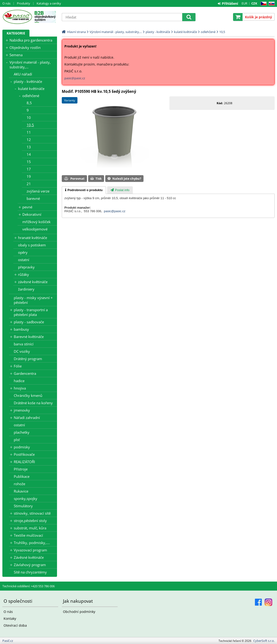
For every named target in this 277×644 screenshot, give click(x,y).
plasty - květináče (28, 81)
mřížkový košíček (36, 222)
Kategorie (16, 33)
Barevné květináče (29, 337)
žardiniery (26, 289)
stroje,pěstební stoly (30, 521)
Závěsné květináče (29, 557)
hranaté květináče (33, 238)
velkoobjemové (35, 229)
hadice (19, 381)
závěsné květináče (33, 282)
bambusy (21, 329)
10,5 (30, 125)
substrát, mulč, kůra (30, 528)
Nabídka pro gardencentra (31, 40)
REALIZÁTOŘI (24, 462)
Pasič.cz (17, 17)
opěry (23, 252)
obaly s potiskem (32, 245)
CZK (254, 3)
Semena (16, 55)
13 (29, 147)
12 (29, 140)
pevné (27, 207)
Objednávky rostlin (25, 47)
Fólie (18, 366)
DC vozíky (22, 351)
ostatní (24, 260)
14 (29, 154)
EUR (244, 3)
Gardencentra (25, 373)
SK (271, 4)
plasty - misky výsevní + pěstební (33, 300)
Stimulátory (23, 506)
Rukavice (21, 491)
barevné (33, 198)
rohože (19, 484)
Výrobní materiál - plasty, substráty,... (30, 65)
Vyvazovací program (30, 550)
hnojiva (20, 388)
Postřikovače (24, 454)
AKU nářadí (23, 74)
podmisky (22, 447)
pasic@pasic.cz (75, 78)
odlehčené (31, 96)
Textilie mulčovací (28, 535)
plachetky (22, 432)
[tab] (84, 190)
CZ (263, 4)
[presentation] (84, 190)
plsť (17, 440)
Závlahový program (30, 565)
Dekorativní (32, 214)
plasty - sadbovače (29, 322)
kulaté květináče (31, 89)
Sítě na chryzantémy (30, 572)
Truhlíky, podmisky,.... (32, 543)
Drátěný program (28, 359)
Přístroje (21, 469)
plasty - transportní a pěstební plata (31, 312)
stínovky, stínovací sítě (32, 513)
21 (29, 184)
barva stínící (24, 344)
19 (29, 176)
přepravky (26, 267)
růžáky (24, 274)
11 (29, 132)
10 (29, 118)
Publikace (22, 476)
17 (29, 169)
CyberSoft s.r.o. (264, 641)
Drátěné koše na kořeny (33, 403)
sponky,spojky (26, 498)
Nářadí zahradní (27, 418)
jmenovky (22, 410)
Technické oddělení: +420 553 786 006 (29, 586)
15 (29, 162)
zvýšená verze (38, 191)
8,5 (29, 103)
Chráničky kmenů (28, 395)
